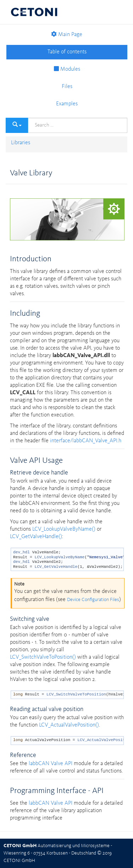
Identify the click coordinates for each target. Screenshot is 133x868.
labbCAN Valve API (51, 764)
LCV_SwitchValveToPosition (76, 694)
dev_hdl (21, 552)
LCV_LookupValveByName (59, 557)
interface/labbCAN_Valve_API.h (86, 441)
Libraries (21, 143)
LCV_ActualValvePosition (105, 740)
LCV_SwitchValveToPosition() (43, 657)
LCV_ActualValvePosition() (69, 725)
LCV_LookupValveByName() (64, 529)
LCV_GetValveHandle (56, 567)
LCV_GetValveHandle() (36, 537)
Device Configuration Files (93, 600)
